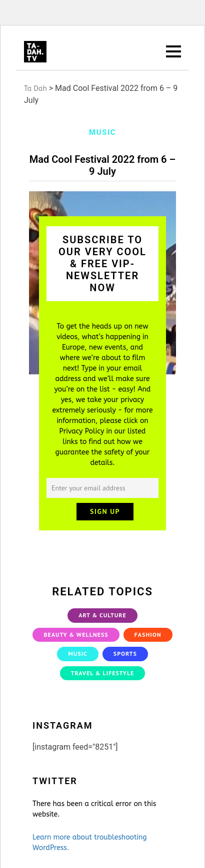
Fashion (148, 635)
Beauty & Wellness (76, 635)
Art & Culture (102, 615)
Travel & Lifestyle (103, 673)
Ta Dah (35, 89)
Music (78, 653)
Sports (125, 653)
